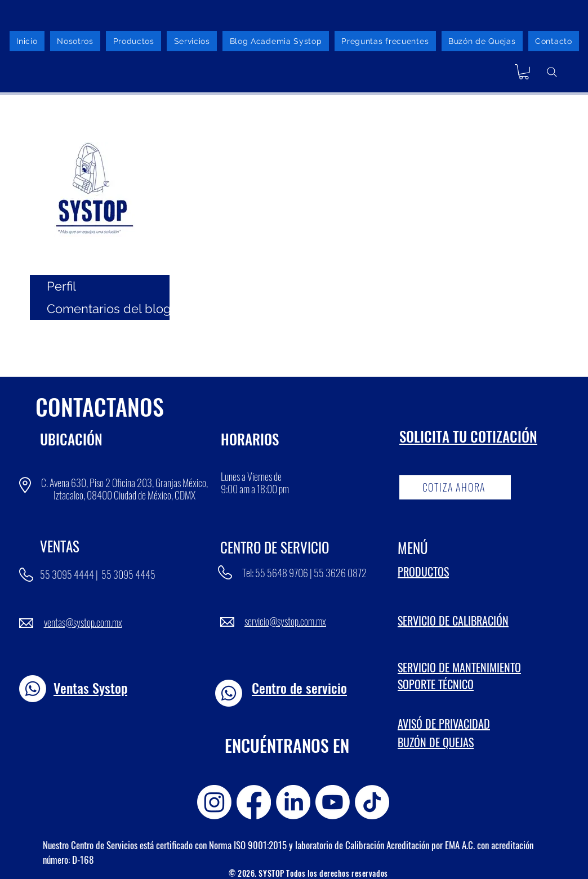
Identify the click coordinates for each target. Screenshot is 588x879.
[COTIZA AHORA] (455, 487)
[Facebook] (254, 802)
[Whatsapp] (33, 689)
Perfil (61, 286)
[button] (524, 72)
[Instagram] (214, 802)
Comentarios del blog (108, 309)
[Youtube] (333, 802)
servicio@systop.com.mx (285, 621)
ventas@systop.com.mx (83, 622)
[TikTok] (372, 802)
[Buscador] (552, 72)
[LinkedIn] (293, 802)
